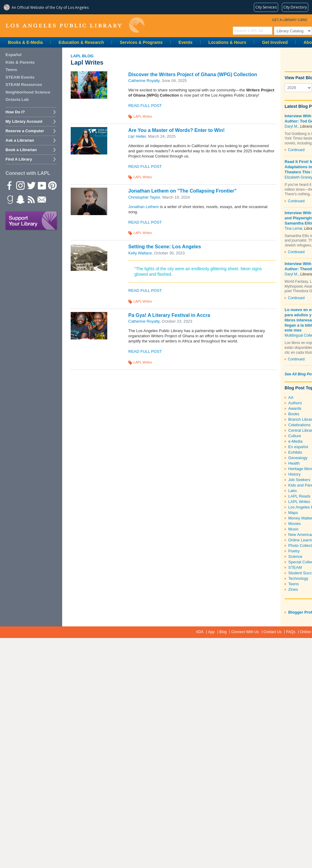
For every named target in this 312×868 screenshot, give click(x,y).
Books (294, 414)
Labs (292, 491)
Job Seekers (299, 480)
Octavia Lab (17, 99)
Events (186, 42)
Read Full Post (145, 106)
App (211, 632)
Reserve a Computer (25, 131)
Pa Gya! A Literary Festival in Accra (169, 315)
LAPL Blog (82, 56)
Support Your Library (31, 221)
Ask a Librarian (20, 140)
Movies (294, 524)
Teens (294, 584)
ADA (200, 632)
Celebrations (299, 425)
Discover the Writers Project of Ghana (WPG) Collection (193, 74)
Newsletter (41, 199)
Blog (223, 632)
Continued (296, 150)
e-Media (295, 441)
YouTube (41, 185)
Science (295, 556)
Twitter (31, 185)
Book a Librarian (21, 150)
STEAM (295, 567)
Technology (298, 578)
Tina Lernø (293, 229)
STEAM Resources (24, 85)
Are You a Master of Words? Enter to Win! (176, 130)
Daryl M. (291, 126)
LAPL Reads (299, 496)
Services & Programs (141, 42)
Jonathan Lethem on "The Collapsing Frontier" (183, 191)
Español (14, 55)
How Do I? (15, 112)
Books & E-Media (25, 42)
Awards (295, 408)
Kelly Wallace (140, 253)
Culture (295, 436)
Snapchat (20, 199)
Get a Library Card (290, 20)
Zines (293, 589)
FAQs (291, 632)
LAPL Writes (143, 116)
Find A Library (19, 159)
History (294, 474)
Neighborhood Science (28, 92)
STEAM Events (20, 77)
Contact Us (273, 632)
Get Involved (275, 42)
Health (294, 463)
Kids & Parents (20, 62)
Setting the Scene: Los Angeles (165, 247)
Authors (295, 403)
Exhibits (295, 452)
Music (293, 529)
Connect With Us (245, 632)
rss (31, 199)
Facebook (9, 185)
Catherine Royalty (144, 81)
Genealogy (298, 458)
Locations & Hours (227, 42)
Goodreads (9, 199)
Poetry (294, 551)
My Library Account (24, 121)
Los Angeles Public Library (75, 25)
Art (291, 397)
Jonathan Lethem (144, 207)
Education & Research (81, 42)
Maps (293, 513)
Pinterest (52, 185)
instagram (20, 185)
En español (298, 447)
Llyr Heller (137, 136)
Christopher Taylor (144, 197)
